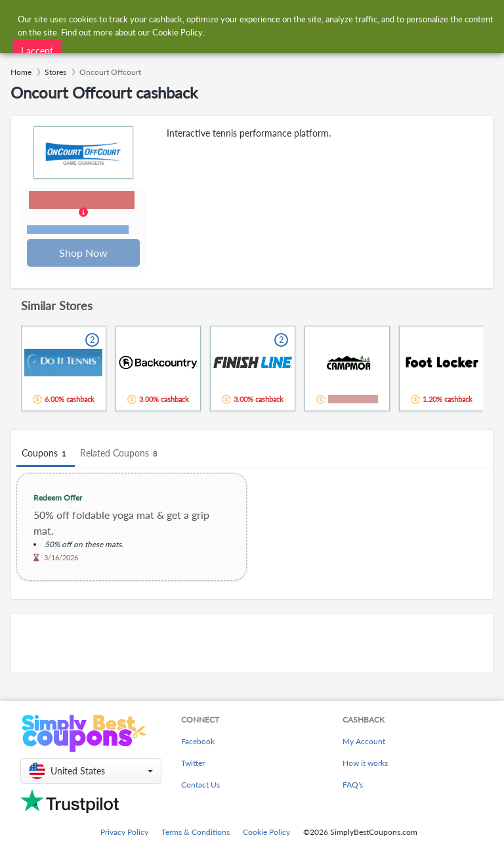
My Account (364, 741)
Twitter (193, 763)
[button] (84, 214)
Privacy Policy (124, 832)
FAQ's (353, 785)
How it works (365, 763)
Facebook (198, 741)
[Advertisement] (252, 644)
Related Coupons (120, 455)
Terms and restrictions (78, 230)
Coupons (46, 455)
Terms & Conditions (196, 832)
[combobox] (239, 19)
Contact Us (200, 785)
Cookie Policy (266, 832)
